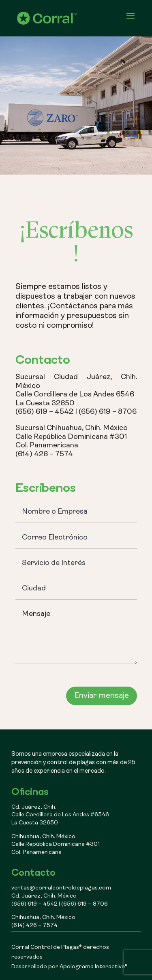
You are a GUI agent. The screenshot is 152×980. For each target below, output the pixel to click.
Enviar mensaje (102, 696)
